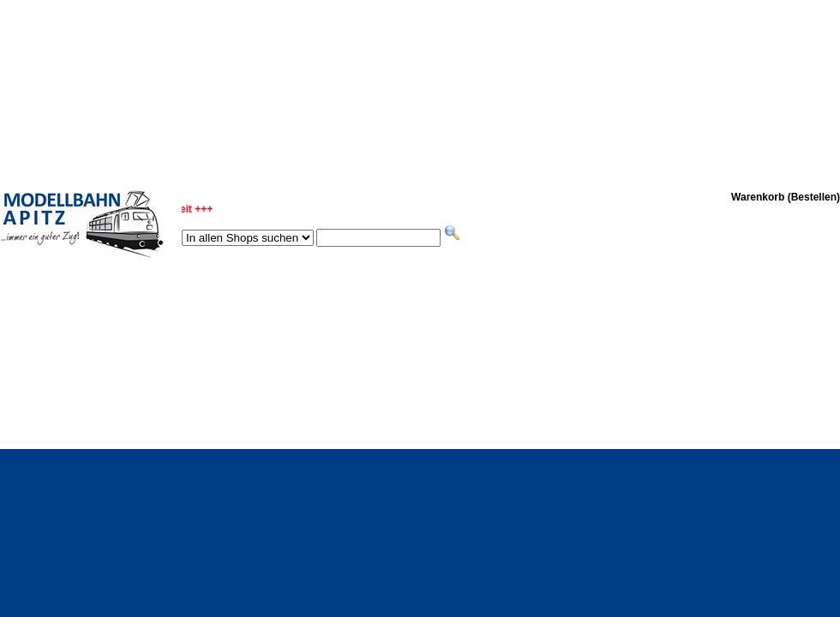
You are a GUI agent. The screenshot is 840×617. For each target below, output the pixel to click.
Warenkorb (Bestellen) (786, 197)
